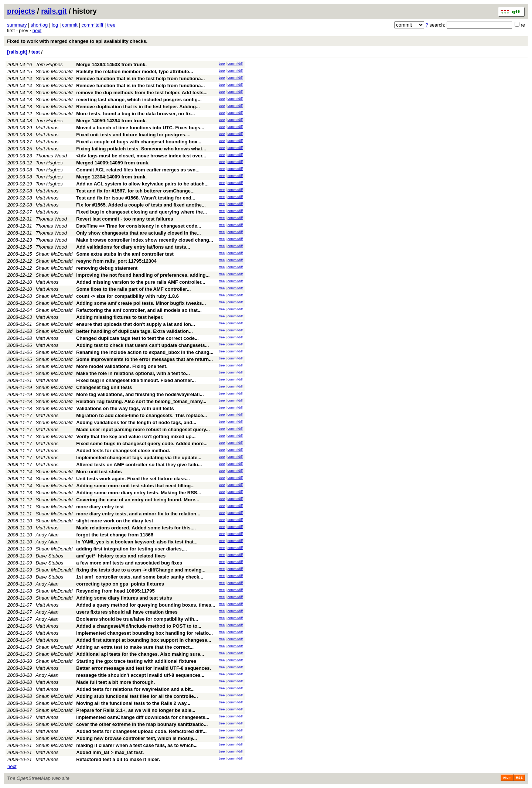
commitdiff (92, 25)
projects (21, 11)
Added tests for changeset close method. (123, 451)
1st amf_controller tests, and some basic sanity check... (140, 577)
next (37, 30)
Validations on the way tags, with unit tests (125, 408)
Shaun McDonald (54, 71)
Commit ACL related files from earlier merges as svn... (138, 170)
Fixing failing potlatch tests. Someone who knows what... (141, 149)
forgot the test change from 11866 (115, 535)
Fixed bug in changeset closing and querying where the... (141, 212)
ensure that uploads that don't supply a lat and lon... (136, 324)
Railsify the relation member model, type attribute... (134, 71)
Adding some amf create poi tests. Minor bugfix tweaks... (141, 303)
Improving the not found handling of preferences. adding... (143, 275)
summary (17, 25)
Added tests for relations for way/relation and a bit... (135, 689)
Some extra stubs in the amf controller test (125, 254)
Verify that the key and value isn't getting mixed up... (136, 436)
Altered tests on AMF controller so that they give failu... (139, 465)
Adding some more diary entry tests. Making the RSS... (139, 493)
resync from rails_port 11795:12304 (116, 261)
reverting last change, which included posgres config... (139, 100)
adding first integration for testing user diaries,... (132, 549)
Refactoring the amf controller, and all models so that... (139, 310)
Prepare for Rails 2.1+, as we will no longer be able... (136, 710)
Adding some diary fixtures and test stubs (124, 598)
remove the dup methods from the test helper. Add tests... (142, 93)
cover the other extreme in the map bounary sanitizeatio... (142, 724)
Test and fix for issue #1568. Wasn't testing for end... (136, 198)
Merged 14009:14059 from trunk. (113, 163)
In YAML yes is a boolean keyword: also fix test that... (137, 542)
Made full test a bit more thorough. (115, 682)
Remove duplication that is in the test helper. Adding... (138, 107)
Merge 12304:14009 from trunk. (111, 177)
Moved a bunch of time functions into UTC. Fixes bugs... (140, 128)
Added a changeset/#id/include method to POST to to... (139, 626)
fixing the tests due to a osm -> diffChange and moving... (141, 570)
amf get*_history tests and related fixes (121, 556)
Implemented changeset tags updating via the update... (139, 458)
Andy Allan (47, 535)
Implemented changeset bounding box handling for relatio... (144, 633)
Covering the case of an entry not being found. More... (138, 500)
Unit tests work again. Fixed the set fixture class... (133, 479)
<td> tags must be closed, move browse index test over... (141, 156)
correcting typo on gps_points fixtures (120, 584)
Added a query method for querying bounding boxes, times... (146, 605)
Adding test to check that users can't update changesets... (142, 345)
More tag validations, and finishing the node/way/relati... (140, 394)
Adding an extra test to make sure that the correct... (135, 647)
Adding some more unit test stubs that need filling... (135, 486)
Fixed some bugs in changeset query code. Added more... (142, 444)
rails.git (54, 11)
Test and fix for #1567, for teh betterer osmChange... (135, 191)
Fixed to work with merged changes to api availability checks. (77, 41)
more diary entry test (100, 507)
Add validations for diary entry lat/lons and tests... (133, 247)
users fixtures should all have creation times (127, 612)
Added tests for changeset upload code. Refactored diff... (141, 731)
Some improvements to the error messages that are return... (144, 359)
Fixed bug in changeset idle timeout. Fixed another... (136, 380)
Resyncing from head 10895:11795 (115, 591)
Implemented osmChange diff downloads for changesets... (143, 717)
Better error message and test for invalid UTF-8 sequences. (144, 668)
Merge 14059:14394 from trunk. (111, 121)
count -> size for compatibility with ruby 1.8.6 (127, 296)
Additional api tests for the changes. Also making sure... (140, 654)
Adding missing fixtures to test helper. (120, 317)
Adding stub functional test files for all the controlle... (137, 696)
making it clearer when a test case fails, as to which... (137, 745)
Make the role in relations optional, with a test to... (133, 373)
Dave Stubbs (50, 556)
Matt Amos (47, 128)
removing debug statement (107, 268)
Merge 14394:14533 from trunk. (111, 64)
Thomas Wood (52, 156)
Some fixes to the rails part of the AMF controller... (133, 289)
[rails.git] (17, 52)
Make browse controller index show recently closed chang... (145, 240)
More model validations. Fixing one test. (122, 366)
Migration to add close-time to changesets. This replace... (141, 415)
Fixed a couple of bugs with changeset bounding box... (139, 142)
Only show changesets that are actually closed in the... (138, 233)
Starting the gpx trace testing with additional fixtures (136, 661)
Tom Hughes (49, 64)
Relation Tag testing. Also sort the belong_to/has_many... (141, 401)
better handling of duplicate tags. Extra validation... (134, 331)
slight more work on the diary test (115, 521)
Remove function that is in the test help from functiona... (140, 79)
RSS (519, 778)
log (55, 25)
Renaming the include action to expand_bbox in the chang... (145, 352)
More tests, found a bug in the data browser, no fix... (135, 114)
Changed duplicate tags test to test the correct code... (137, 338)
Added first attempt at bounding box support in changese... (144, 640)
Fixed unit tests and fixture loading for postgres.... (133, 135)
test (36, 52)
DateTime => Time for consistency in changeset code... (139, 226)
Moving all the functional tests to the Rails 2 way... (133, 703)
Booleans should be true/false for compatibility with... (137, 619)
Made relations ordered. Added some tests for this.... (136, 528)
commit (70, 25)
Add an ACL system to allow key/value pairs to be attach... (142, 184)
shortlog (39, 25)
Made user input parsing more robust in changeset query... (143, 429)
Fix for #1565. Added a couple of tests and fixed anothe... (141, 205)
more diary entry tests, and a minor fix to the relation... (138, 514)
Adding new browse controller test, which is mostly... (137, 738)
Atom (507, 778)
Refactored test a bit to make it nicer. (118, 759)
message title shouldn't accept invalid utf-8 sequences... (140, 675)
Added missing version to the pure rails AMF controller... (141, 282)
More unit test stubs (99, 472)
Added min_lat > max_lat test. (110, 752)
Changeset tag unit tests (104, 387)
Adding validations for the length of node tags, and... (136, 422)
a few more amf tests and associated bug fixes (129, 563)
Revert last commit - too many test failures (125, 219)
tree (111, 25)
